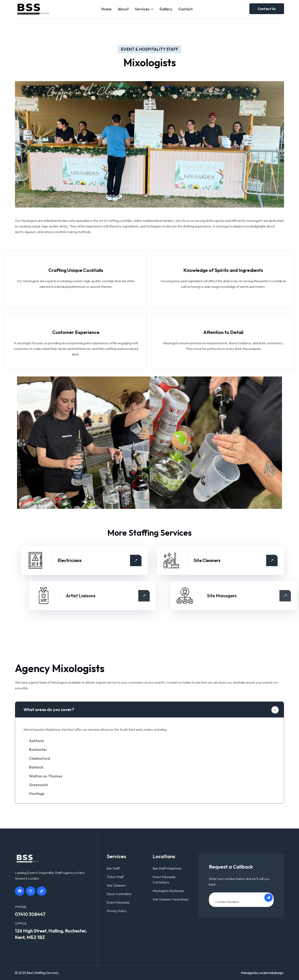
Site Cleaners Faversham (171, 899)
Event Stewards (118, 902)
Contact (186, 9)
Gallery (166, 9)
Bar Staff (113, 868)
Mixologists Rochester (168, 891)
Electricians (186, 560)
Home (106, 9)
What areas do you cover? (49, 709)
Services (142, 9)
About (123, 9)
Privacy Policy (117, 911)
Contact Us (267, 9)
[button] (23, 443)
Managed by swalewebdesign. (262, 973)
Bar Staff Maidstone (167, 868)
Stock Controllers (119, 894)
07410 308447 (30, 914)
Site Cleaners (116, 885)
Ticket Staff (115, 877)
